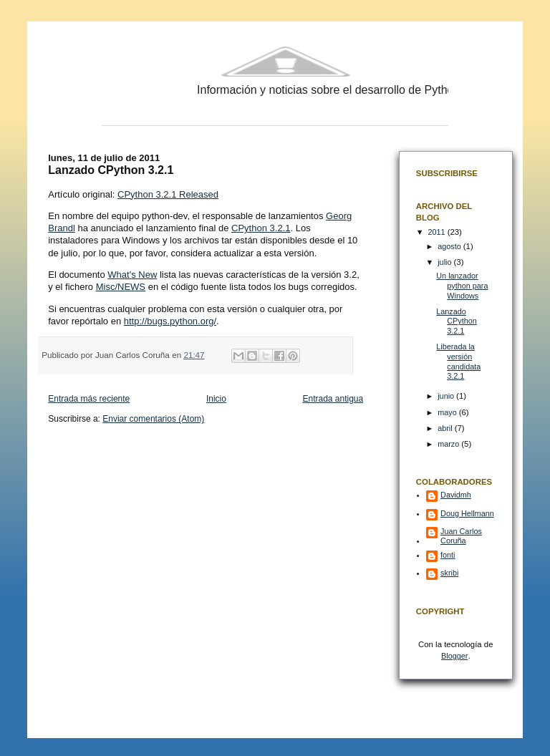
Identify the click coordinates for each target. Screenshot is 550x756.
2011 (438, 232)
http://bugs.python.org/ (170, 321)
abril (446, 428)
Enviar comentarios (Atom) (153, 419)
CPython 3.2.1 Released (168, 194)
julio (445, 262)
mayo (448, 412)
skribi (449, 573)
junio (447, 396)
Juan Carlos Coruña (461, 536)
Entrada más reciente (89, 399)
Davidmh (456, 495)
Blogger (454, 656)
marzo (449, 444)
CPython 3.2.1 (261, 228)
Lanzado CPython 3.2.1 (457, 321)
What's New (132, 275)
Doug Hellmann (467, 513)
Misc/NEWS (121, 287)
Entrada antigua (333, 399)
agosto (450, 246)
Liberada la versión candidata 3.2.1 (458, 361)
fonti (448, 555)
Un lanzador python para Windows (462, 285)
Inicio (216, 399)
